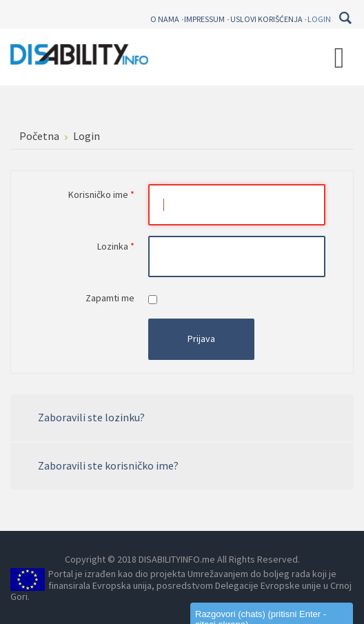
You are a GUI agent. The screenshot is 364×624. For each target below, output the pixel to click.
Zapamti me (110, 298)
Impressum (204, 19)
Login (319, 19)
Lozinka (116, 246)
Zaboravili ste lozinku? (91, 417)
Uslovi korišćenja (266, 19)
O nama (165, 19)
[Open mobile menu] (339, 57)
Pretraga (345, 18)
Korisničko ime (101, 194)
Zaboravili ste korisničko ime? (108, 465)
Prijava (201, 339)
